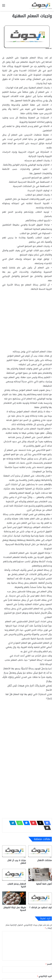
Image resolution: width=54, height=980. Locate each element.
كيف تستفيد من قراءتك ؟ (41, 908)
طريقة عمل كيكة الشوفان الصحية (15, 909)
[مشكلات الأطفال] (40, 851)
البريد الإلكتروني (45, 976)
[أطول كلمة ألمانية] (40, 875)
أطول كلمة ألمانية (44, 884)
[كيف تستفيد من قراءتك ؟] (40, 898)
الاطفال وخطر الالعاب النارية (17, 885)
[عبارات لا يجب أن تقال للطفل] (14, 851)
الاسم (49, 964)
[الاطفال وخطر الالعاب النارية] (14, 875)
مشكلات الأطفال (44, 860)
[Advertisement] (27, 322)
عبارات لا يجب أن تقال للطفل (17, 862)
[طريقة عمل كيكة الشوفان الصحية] (14, 898)
